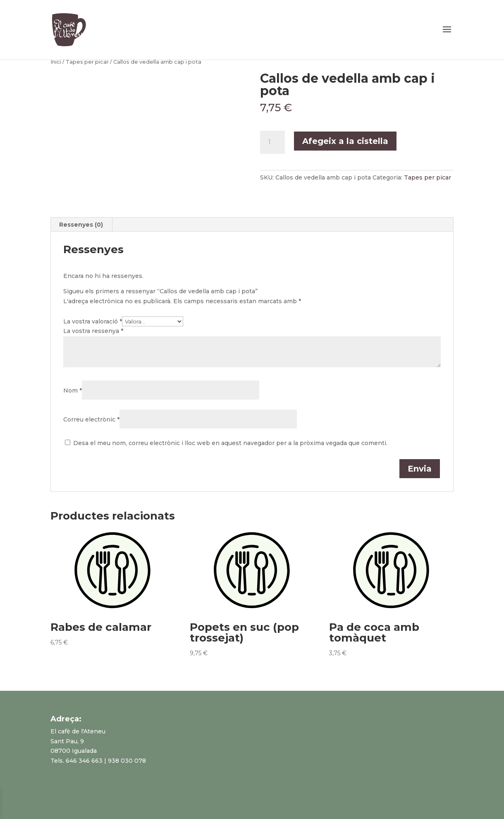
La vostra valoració (93, 321)
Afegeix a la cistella (345, 141)
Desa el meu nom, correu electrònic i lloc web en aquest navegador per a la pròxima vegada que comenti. (230, 443)
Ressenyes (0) (81, 225)
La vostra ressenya (93, 331)
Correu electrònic (91, 419)
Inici (56, 62)
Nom (73, 390)
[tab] (81, 225)
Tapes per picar (87, 62)
